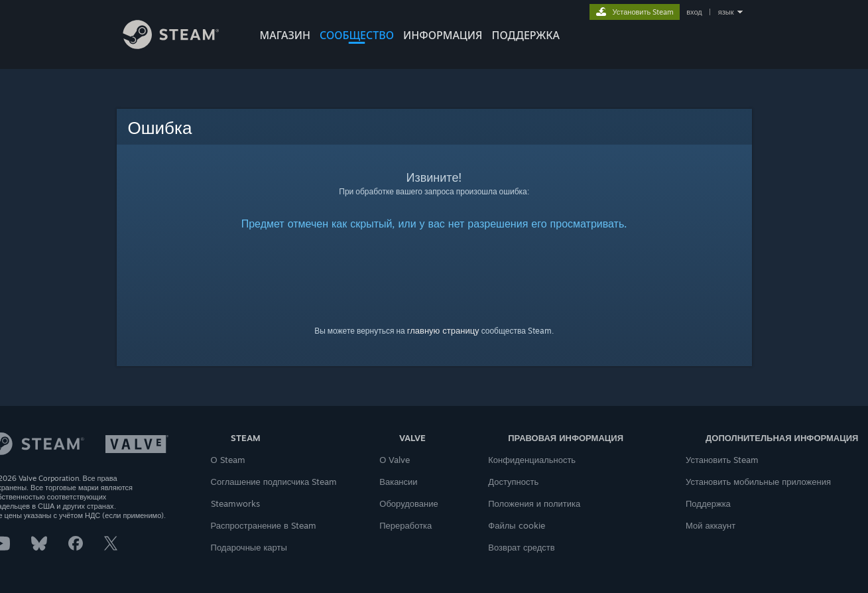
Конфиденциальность (532, 460)
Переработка (405, 525)
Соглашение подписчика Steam (274, 482)
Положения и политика (534, 503)
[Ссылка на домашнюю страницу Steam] (181, 45)
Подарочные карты (249, 547)
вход (694, 12)
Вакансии (398, 482)
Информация (443, 35)
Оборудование (408, 503)
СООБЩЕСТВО (357, 35)
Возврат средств (521, 547)
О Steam (228, 460)
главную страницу (443, 330)
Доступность (513, 482)
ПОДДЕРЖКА (526, 35)
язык (726, 12)
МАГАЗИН (285, 35)
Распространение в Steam (264, 525)
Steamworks (235, 503)
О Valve (395, 460)
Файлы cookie (516, 525)
